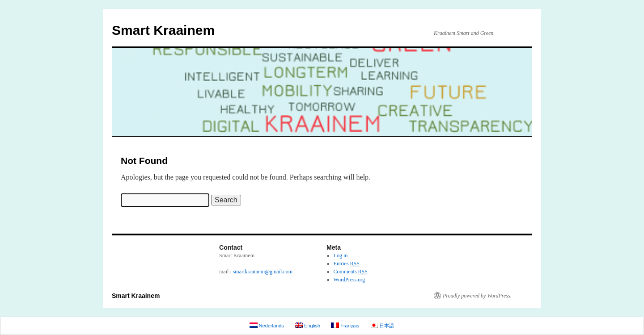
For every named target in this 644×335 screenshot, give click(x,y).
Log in (341, 255)
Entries (347, 264)
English (307, 325)
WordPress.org (349, 280)
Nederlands (267, 325)
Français (345, 325)
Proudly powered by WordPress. (477, 296)
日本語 (382, 325)
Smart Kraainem (163, 30)
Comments (351, 272)
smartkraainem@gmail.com (263, 272)
